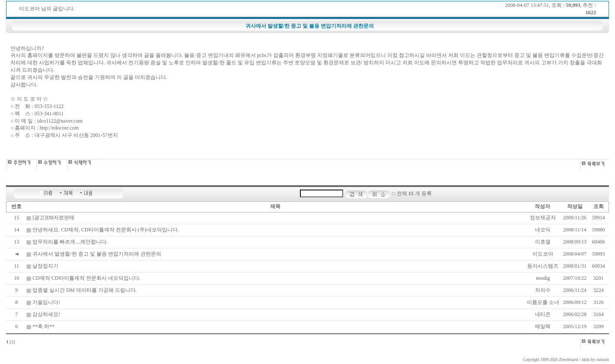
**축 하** (43, 326)
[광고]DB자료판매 (53, 218)
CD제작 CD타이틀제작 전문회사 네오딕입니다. (86, 278)
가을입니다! (46, 302)
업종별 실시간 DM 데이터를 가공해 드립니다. (84, 290)
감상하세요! (46, 314)
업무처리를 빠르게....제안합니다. (70, 242)
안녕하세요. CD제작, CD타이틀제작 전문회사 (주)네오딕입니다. (105, 230)
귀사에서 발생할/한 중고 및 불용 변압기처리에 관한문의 (97, 254)
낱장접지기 (45, 266)
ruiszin (603, 359)
